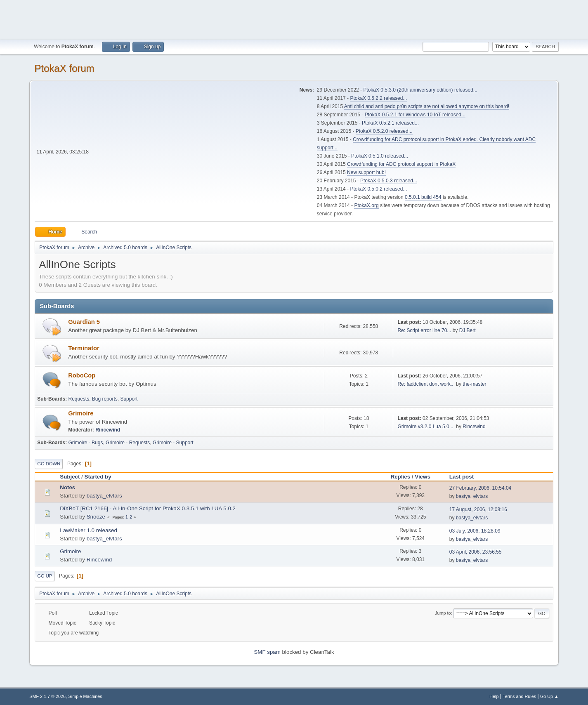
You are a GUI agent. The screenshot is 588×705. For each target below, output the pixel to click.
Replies (400, 477)
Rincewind (108, 430)
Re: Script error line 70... (424, 330)
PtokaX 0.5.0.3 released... (389, 181)
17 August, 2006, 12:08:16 (478, 509)
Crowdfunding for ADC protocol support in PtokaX (401, 164)
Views (423, 477)
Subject (70, 477)
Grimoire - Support (173, 443)
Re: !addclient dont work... (426, 384)
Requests (79, 399)
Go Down (49, 464)
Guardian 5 (84, 322)
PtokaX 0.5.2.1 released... (390, 123)
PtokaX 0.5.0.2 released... (378, 189)
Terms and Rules (519, 696)
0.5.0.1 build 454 (423, 197)
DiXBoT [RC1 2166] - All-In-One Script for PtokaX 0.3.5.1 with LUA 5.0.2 (148, 508)
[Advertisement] (294, 19)
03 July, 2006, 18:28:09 (475, 531)
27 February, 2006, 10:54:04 (480, 488)
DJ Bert (468, 330)
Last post (465, 477)
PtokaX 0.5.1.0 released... (380, 156)
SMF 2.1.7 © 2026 (47, 696)
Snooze (96, 517)
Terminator (84, 348)
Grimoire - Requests (128, 443)
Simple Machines (85, 696)
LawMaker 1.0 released (89, 530)
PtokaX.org (366, 205)
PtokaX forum (64, 68)
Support (129, 399)
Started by (98, 477)
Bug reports (105, 399)
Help (494, 696)
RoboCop (82, 375)
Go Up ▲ (549, 696)
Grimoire (81, 413)
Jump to (443, 613)
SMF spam (267, 652)
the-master (474, 384)
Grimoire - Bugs (86, 443)
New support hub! (366, 172)
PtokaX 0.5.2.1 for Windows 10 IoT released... (415, 115)
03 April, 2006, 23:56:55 (476, 552)
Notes (67, 487)
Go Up (45, 576)
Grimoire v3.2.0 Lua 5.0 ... (426, 427)
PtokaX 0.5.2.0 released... (384, 131)
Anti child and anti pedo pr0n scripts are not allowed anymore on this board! (427, 106)
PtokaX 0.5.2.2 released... (378, 98)
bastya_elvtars (104, 496)
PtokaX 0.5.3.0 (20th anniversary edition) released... (420, 90)
